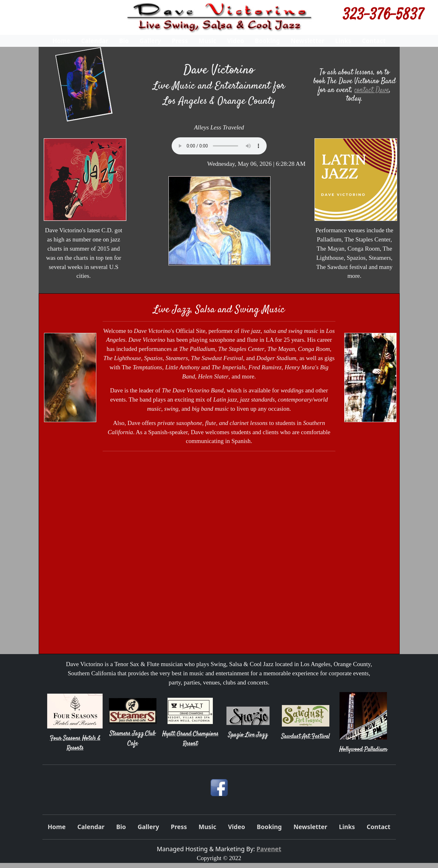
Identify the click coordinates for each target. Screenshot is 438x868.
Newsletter (308, 41)
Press (180, 41)
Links (343, 41)
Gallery (150, 41)
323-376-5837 (383, 16)
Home (61, 41)
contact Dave (372, 90)
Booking (267, 41)
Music (207, 41)
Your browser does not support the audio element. (219, 146)
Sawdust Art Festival (305, 737)
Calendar (95, 41)
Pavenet (269, 849)
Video (236, 41)
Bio (124, 41)
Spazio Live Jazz (248, 735)
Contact (374, 41)
